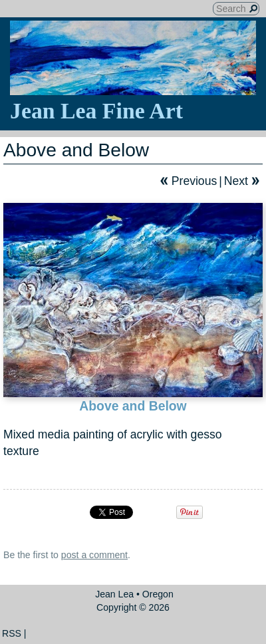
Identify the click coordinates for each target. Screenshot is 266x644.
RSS (12, 633)
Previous (194, 181)
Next (236, 181)
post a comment (94, 555)
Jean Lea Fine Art (96, 111)
